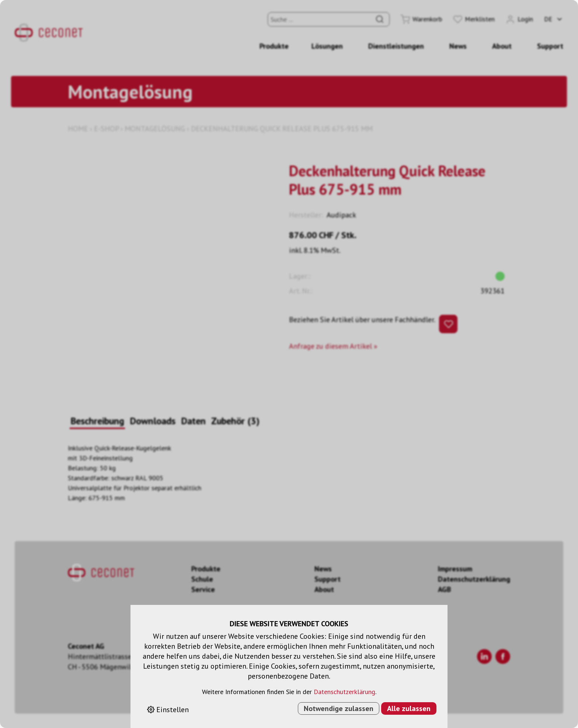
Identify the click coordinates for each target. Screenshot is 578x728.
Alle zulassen (409, 708)
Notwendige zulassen (339, 708)
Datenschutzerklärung (344, 692)
